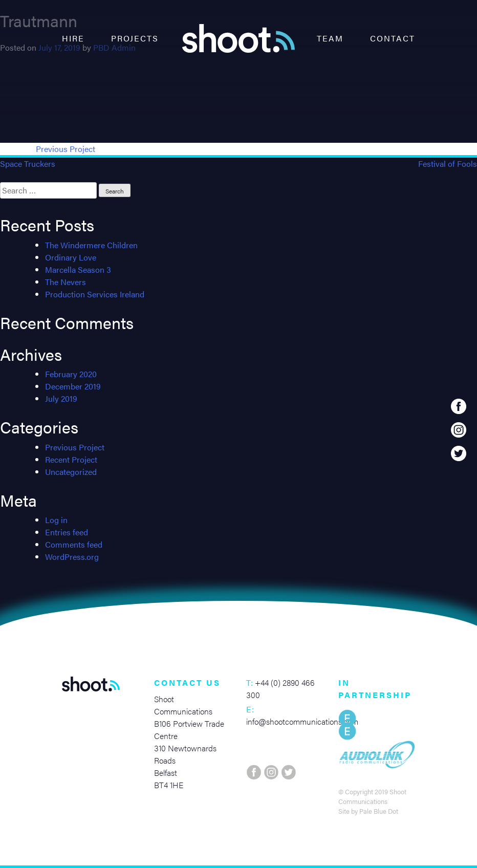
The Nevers (66, 282)
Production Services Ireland (95, 294)
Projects (135, 38)
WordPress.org (72, 557)
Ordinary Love (71, 257)
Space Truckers (28, 164)
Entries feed (67, 532)
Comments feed (74, 544)
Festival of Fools (448, 164)
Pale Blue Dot (379, 811)
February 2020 (71, 374)
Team (330, 38)
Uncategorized (71, 472)
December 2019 (73, 386)
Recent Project (71, 459)
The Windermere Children (91, 245)
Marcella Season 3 (78, 269)
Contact (393, 38)
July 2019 (61, 398)
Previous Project (66, 149)
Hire (73, 38)
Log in (56, 520)
